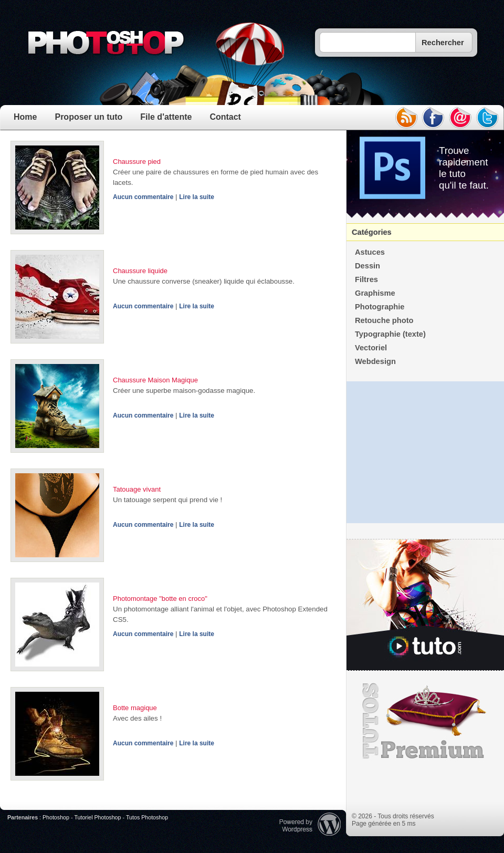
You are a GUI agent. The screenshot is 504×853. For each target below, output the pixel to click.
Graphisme (375, 293)
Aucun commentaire (143, 197)
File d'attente (166, 117)
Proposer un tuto (88, 117)
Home (25, 117)
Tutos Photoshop (147, 817)
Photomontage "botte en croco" (160, 599)
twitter (488, 118)
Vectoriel (371, 348)
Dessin (367, 266)
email (460, 118)
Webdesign (375, 361)
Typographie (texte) (390, 334)
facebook (433, 118)
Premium (425, 721)
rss (406, 118)
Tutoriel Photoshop (97, 817)
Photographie (380, 307)
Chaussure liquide (140, 271)
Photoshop (56, 817)
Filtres (366, 279)
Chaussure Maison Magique (155, 380)
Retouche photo (384, 320)
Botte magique (135, 708)
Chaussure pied (137, 162)
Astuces (370, 252)
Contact (225, 117)
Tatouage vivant (137, 489)
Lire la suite (197, 197)
